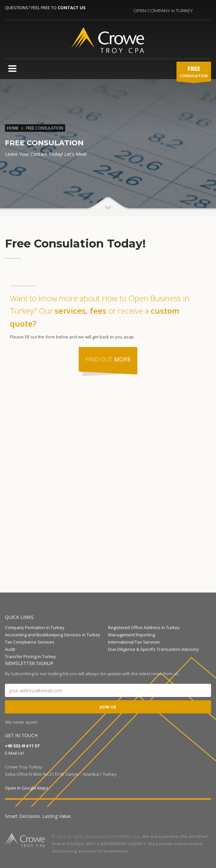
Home (13, 128)
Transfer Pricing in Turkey (30, 656)
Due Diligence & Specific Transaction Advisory (153, 649)
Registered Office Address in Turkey (144, 627)
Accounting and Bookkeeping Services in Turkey (53, 635)
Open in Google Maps (27, 788)
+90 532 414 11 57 (22, 746)
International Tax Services (134, 642)
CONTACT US (72, 8)
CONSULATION (194, 73)
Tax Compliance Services (30, 642)
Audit (10, 649)
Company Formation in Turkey (35, 627)
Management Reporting (132, 635)
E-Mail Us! (14, 753)
